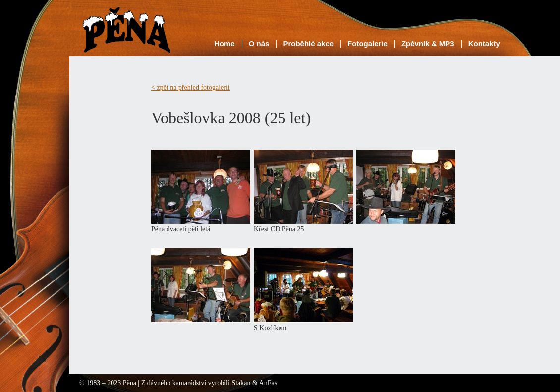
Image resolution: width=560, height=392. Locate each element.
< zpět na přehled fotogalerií (191, 87)
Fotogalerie (367, 43)
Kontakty (484, 43)
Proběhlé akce (308, 43)
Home (224, 43)
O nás (259, 43)
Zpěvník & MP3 (428, 43)
